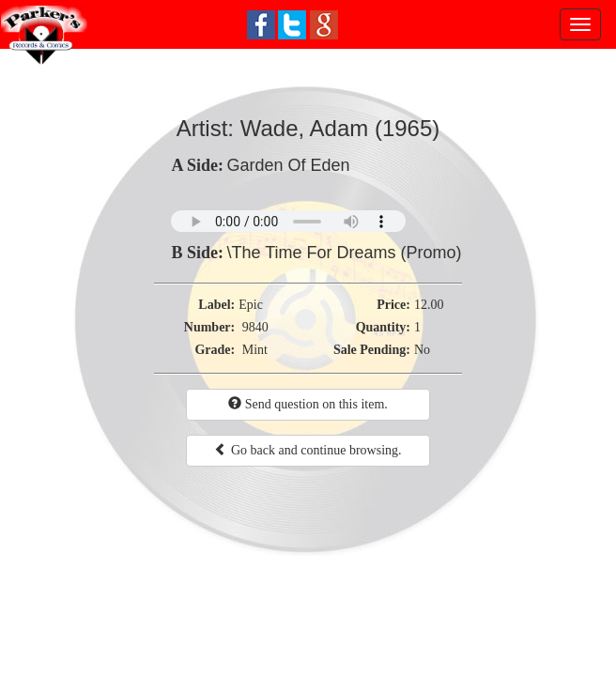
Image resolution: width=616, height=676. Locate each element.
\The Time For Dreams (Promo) (344, 253)
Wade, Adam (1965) (340, 128)
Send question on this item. (308, 404)
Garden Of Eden (288, 165)
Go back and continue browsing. (308, 450)
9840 (255, 327)
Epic (251, 305)
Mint (255, 350)
